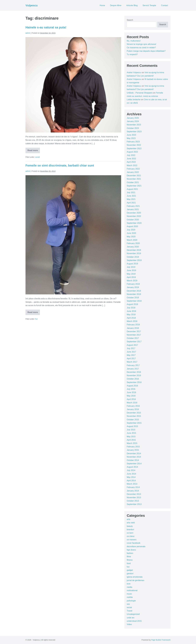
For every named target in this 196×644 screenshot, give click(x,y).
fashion (130, 553)
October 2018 (133, 298)
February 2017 (133, 365)
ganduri (130, 574)
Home (102, 5)
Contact (165, 5)
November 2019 (134, 253)
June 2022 (131, 159)
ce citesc (131, 536)
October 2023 (133, 128)
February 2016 (133, 406)
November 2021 (134, 179)
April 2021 (131, 203)
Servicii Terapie (149, 5)
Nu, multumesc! (134, 41)
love (129, 584)
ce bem (130, 533)
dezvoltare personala (136, 546)
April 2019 (131, 277)
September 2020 (134, 223)
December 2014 (134, 453)
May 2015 (131, 437)
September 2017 (134, 342)
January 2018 (133, 328)
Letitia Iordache (134, 100)
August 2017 (132, 345)
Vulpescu (32, 5)
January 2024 (133, 121)
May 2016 (131, 396)
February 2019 (133, 284)
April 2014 (131, 481)
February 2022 (133, 169)
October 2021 (133, 182)
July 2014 (131, 470)
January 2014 (133, 491)
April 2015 (131, 440)
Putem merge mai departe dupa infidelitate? (146, 51)
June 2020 (131, 233)
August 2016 (132, 386)
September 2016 (134, 382)
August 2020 (132, 226)
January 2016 (133, 409)
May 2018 (131, 315)
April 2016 (131, 399)
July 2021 (131, 193)
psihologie (131, 601)
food (129, 563)
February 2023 (133, 142)
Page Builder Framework (161, 640)
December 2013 (134, 494)
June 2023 (131, 135)
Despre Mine (116, 5)
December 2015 (134, 413)
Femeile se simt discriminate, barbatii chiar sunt (60, 165)
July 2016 (131, 389)
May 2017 (131, 355)
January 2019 (133, 287)
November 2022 (134, 145)
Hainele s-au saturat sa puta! (46, 27)
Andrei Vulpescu (134, 72)
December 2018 (134, 291)
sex (128, 604)
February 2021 (133, 206)
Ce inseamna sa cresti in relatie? (141, 48)
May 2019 (131, 274)
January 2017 (133, 369)
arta (128, 519)
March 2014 (132, 484)
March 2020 (132, 240)
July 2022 (131, 155)
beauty (130, 526)
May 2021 (131, 199)
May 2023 (131, 138)
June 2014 (131, 474)
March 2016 (132, 403)
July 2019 (131, 267)
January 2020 (133, 247)
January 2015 (133, 450)
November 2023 (134, 125)
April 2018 (131, 318)
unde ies (131, 618)
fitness (130, 560)
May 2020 (131, 237)
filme (129, 557)
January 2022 (133, 172)
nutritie (130, 597)
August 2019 (132, 264)
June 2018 (131, 311)
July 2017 (131, 348)
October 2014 (133, 460)
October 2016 (133, 379)
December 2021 (134, 176)
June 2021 (131, 196)
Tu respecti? (132, 54)
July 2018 (131, 308)
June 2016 (131, 392)
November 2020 (134, 216)
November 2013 (134, 497)
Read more (34, 151)
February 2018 (133, 325)
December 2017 (134, 331)
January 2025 (133, 118)
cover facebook (134, 543)
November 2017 (134, 335)
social (37, 157)
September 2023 (134, 132)
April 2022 (131, 162)
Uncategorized (133, 614)
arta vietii (131, 523)
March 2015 (132, 443)
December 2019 (134, 250)
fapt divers (131, 550)
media (129, 587)
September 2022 (134, 149)
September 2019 (134, 260)
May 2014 (131, 477)
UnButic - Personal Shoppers (140, 93)
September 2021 (134, 186)
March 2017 (132, 362)
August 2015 (132, 426)
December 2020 (134, 213)
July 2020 (131, 230)
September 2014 (134, 464)
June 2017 (131, 352)
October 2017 (133, 338)
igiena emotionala (135, 577)
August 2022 (132, 152)
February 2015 (133, 447)
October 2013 (133, 501)
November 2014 (134, 457)
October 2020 (133, 220)
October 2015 (133, 420)
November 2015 (134, 416)
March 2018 (132, 321)
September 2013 (134, 504)
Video (129, 624)
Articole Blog (132, 5)
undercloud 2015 (134, 621)
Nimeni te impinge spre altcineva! (141, 44)
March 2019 (132, 281)
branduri (130, 530)
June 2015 (131, 433)
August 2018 (132, 304)
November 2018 (134, 294)
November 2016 (134, 375)
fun (36, 319)
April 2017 (131, 359)
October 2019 (133, 257)
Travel (129, 611)
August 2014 (132, 467)
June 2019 (131, 270)
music (129, 594)
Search (130, 20)
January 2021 (133, 209)
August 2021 (132, 189)
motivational (132, 590)
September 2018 (134, 301)
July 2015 (131, 430)
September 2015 (134, 423)
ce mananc (132, 540)
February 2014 (133, 487)
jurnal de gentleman (136, 580)
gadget (130, 570)
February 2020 (133, 243)
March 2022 (132, 165)
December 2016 (134, 372)
